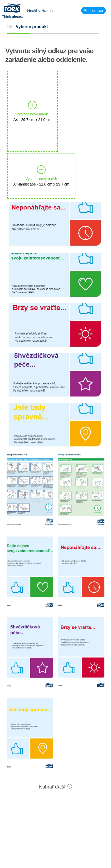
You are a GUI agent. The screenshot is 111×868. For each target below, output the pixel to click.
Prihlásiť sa (93, 10)
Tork (14, 10)
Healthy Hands (40, 11)
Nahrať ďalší (55, 787)
